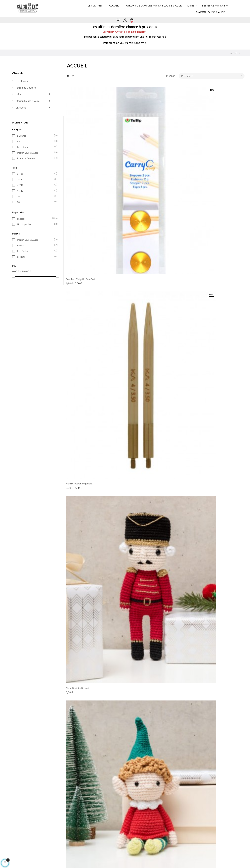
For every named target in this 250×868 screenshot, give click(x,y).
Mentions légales (63, 842)
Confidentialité (110, 836)
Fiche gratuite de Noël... (199, 163)
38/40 (36, 179)
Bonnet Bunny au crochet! (80, 428)
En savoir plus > (45, 564)
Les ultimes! (22, 81)
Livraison (59, 836)
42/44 (36, 185)
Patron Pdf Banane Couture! (202, 340)
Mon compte (61, 830)
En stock (36, 219)
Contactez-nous (110, 842)
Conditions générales (113, 830)
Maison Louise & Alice (28, 101)
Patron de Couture (26, 88)
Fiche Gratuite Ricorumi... (139, 252)
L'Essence (21, 108)
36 (36, 196)
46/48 (36, 191)
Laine (19, 94)
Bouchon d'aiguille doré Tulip (81, 163)
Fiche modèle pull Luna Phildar (142, 340)
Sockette (36, 257)
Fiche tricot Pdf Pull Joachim (202, 428)
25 (234, 452)
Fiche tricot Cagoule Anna (201, 252)
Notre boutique (158, 836)
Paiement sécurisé (159, 830)
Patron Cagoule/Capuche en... (142, 428)
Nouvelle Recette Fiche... (79, 340)
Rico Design (36, 251)
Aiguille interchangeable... (140, 163)
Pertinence (213, 76)
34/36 (36, 174)
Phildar (36, 245)
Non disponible (36, 224)
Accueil (18, 73)
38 (36, 202)
